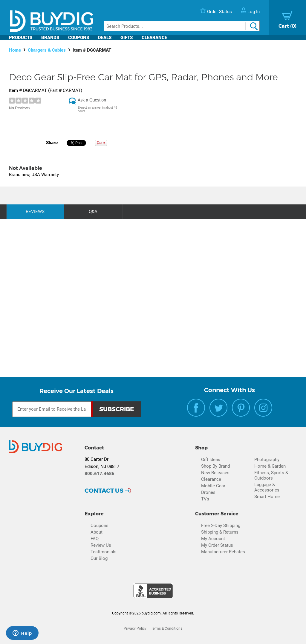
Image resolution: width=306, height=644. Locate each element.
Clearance (154, 38)
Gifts (127, 38)
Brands (50, 38)
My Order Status (217, 545)
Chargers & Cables (47, 50)
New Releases (215, 473)
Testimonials (104, 552)
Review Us (101, 545)
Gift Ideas (211, 460)
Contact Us (104, 491)
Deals (105, 38)
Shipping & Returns (220, 532)
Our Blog (99, 558)
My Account (213, 539)
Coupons (79, 38)
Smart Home (267, 497)
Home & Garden (270, 466)
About (97, 532)
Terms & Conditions (167, 628)
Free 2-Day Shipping (221, 526)
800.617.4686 (100, 474)
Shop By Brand (215, 466)
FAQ (95, 539)
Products (21, 38)
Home (15, 50)
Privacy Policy (135, 628)
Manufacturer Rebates (223, 552)
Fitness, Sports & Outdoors (271, 475)
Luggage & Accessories (267, 487)
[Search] (182, 26)
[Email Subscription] (52, 409)
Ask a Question (92, 100)
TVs (205, 499)
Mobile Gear (213, 486)
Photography (267, 460)
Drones (208, 492)
